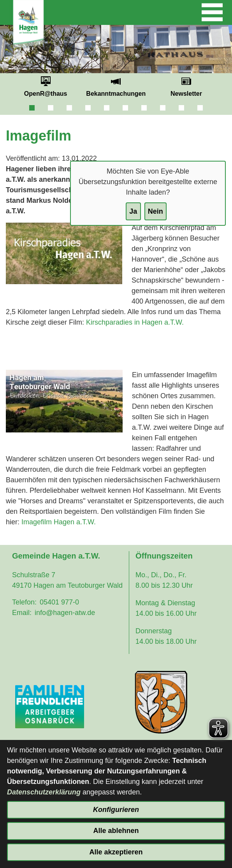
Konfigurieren (116, 810)
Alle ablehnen (116, 831)
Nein (156, 211)
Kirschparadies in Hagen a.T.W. (135, 322)
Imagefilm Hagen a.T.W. (59, 522)
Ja (133, 211)
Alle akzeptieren (116, 852)
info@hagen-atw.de (65, 613)
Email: (22, 613)
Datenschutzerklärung (44, 792)
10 (200, 108)
